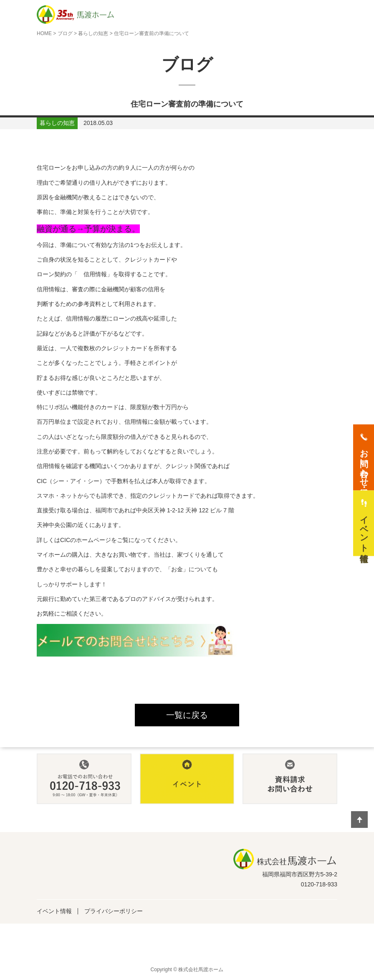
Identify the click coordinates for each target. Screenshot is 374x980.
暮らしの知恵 (93, 33)
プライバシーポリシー (114, 911)
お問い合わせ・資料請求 (364, 463)
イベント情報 (54, 911)
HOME (44, 33)
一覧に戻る (187, 715)
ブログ (65, 33)
